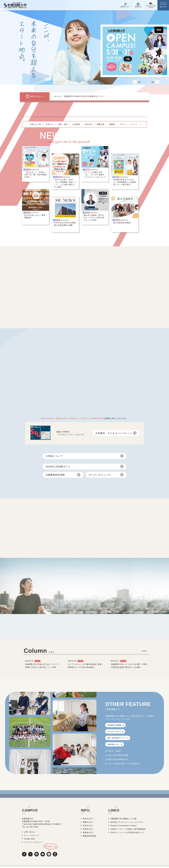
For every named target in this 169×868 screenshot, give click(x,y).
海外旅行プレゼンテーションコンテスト (127, 810)
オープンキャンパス (101, 473)
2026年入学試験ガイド (59, 464)
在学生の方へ (89, 813)
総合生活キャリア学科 (78, 416)
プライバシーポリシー (33, 830)
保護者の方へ (89, 820)
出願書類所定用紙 (56, 473)
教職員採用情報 (90, 823)
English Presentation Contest (124, 813)
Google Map (30, 826)
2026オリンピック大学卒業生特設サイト (128, 820)
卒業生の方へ (89, 816)
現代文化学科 (48, 416)
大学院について (55, 454)
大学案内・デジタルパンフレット (112, 430)
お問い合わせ (30, 820)
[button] (135, 82)
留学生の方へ (89, 806)
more (144, 638)
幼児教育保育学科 (97, 416)
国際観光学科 (61, 416)
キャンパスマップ (32, 823)
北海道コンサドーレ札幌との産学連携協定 (128, 816)
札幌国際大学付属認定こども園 (124, 806)
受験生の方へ (89, 810)
